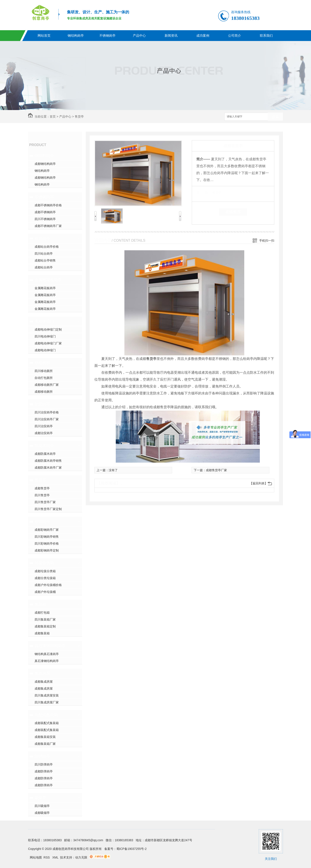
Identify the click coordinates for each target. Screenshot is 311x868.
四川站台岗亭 (44, 254)
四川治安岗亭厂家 (47, 419)
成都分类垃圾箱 (45, 578)
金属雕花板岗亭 (48, 280)
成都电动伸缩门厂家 (48, 343)
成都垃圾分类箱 (45, 571)
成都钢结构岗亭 (45, 164)
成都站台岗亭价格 (47, 247)
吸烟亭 (40, 798)
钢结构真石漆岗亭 (47, 654)
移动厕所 (42, 363)
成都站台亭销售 (45, 260)
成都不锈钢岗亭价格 (48, 205)
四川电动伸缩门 (45, 336)
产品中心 (139, 35)
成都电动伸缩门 (45, 350)
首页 (53, 117)
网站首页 (44, 35)
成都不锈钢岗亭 (45, 212)
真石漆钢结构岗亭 (50, 646)
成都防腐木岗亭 (45, 454)
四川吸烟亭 (42, 806)
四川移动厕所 (44, 371)
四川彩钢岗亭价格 (47, 543)
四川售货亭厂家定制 (48, 509)
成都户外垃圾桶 (45, 592)
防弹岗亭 (42, 756)
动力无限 (81, 857)
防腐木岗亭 (44, 446)
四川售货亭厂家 (45, 502)
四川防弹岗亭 (44, 764)
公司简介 (235, 35)
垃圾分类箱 (44, 563)
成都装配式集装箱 (47, 723)
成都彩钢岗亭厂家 (47, 530)
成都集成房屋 (44, 682)
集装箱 (40, 604)
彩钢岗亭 (42, 521)
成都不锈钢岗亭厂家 (48, 226)
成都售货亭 (42, 488)
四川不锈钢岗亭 (45, 219)
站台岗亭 (42, 238)
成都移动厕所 (44, 392)
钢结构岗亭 (76, 35)
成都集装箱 (42, 633)
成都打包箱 (42, 613)
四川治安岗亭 (44, 426)
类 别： (204, 193)
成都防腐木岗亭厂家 (48, 468)
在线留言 (233, 212)
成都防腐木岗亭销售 (48, 461)
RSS (47, 857)
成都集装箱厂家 (45, 744)
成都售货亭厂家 (216, 470)
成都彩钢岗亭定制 (47, 550)
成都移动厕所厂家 (47, 385)
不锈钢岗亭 (107, 35)
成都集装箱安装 (45, 737)
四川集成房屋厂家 (47, 702)
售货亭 (79, 117)
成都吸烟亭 (42, 813)
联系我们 (266, 35)
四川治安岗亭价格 (47, 412)
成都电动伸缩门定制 (48, 329)
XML (56, 857)
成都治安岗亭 (44, 433)
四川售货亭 (42, 495)
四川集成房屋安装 (47, 695)
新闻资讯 (171, 35)
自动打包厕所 (44, 378)
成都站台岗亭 (44, 267)
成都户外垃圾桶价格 (48, 585)
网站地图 (36, 857)
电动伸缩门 (44, 321)
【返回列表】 (259, 483)
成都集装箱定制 (45, 626)
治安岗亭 (42, 404)
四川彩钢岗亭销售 (47, 537)
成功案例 (203, 35)
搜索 (275, 117)
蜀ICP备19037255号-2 (132, 849)
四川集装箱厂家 (45, 619)
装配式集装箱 (46, 715)
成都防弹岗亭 (44, 771)
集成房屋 (42, 673)
